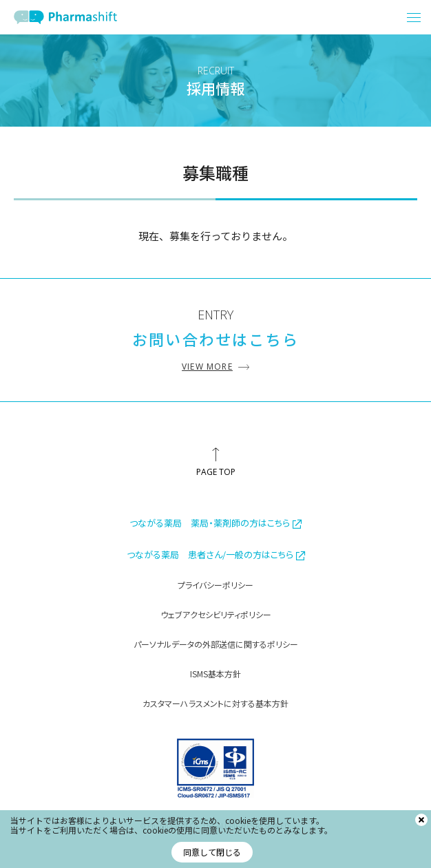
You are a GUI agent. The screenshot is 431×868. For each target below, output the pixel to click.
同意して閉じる (212, 852)
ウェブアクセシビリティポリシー (216, 614)
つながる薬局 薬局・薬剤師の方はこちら (215, 523)
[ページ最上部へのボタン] (215, 462)
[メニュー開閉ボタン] (414, 17)
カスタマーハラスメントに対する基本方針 (215, 703)
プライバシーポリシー (215, 585)
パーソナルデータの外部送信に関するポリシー (216, 644)
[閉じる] (421, 820)
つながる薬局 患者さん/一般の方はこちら (216, 554)
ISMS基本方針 (215, 674)
